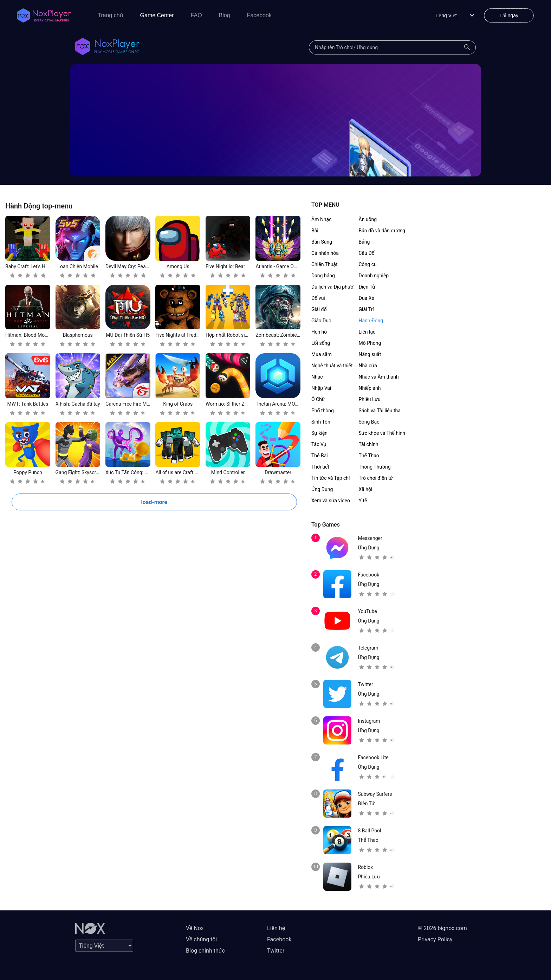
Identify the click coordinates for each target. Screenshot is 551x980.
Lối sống (321, 343)
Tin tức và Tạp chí (331, 478)
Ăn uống (368, 219)
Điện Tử (367, 287)
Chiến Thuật (325, 264)
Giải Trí (366, 309)
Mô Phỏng (370, 343)
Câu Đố (367, 253)
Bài (315, 231)
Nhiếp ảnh (370, 388)
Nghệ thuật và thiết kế (335, 366)
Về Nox (195, 928)
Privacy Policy (435, 939)
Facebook (259, 15)
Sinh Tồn (321, 422)
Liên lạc (367, 332)
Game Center (157, 15)
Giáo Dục (321, 321)
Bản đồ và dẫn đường (382, 231)
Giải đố (319, 309)
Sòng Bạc (369, 422)
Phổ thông (323, 411)
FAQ (196, 15)
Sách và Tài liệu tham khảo (388, 411)
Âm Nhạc (322, 219)
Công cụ (368, 264)
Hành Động (371, 321)
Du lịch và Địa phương (335, 287)
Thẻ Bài (320, 456)
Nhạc (317, 377)
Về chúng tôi (201, 939)
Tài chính (369, 444)
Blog (225, 15)
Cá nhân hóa (325, 253)
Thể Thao (369, 456)
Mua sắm (322, 354)
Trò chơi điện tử (376, 478)
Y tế (363, 501)
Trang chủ (111, 15)
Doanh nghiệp (374, 276)
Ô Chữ (318, 399)
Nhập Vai (321, 388)
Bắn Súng (322, 242)
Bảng (364, 242)
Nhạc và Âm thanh (379, 377)
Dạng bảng (323, 276)
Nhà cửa (368, 366)
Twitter (276, 951)
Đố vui (318, 298)
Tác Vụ (319, 444)
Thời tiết (320, 467)
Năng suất (370, 354)
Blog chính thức (205, 951)
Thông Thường (375, 467)
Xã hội (366, 489)
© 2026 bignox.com (442, 928)
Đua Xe (367, 298)
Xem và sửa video (331, 501)
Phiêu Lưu (370, 399)
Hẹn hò (319, 332)
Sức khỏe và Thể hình (382, 433)
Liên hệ (276, 928)
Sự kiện (319, 433)
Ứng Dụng (322, 489)
